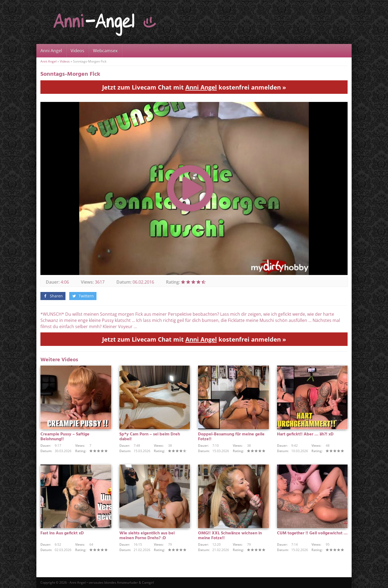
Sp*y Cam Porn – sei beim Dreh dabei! (150, 437)
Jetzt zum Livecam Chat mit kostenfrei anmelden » (194, 87)
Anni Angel (51, 51)
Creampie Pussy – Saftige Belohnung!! (65, 437)
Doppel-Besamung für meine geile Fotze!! (231, 437)
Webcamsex (105, 51)
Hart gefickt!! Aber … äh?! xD (305, 434)
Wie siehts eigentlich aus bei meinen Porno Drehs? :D (147, 536)
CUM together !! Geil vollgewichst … (312, 533)
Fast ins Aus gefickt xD (62, 533)
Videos (77, 51)
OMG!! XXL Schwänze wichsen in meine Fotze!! (230, 536)
